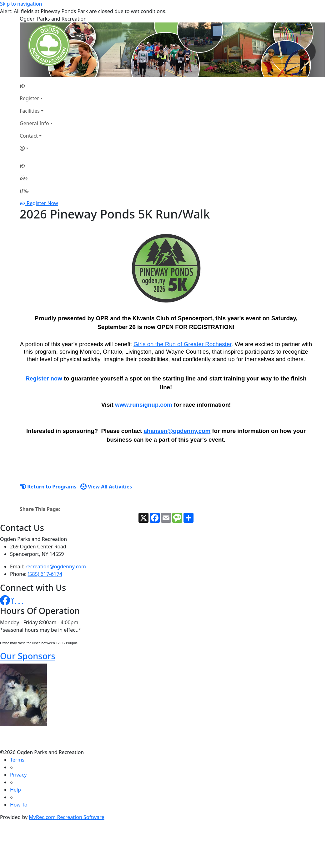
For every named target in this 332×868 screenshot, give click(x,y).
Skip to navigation (21, 4)
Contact (29, 136)
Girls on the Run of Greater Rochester (182, 344)
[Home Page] (36, 86)
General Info (34, 123)
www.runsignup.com (144, 405)
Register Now (42, 203)
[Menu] (24, 191)
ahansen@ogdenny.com (177, 431)
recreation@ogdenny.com (56, 566)
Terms (17, 760)
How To (19, 805)
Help (15, 790)
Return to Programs (48, 487)
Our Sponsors (28, 656)
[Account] (36, 148)
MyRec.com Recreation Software (66, 817)
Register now (44, 378)
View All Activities (106, 487)
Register (29, 98)
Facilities (30, 111)
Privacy (18, 775)
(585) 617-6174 (45, 574)
